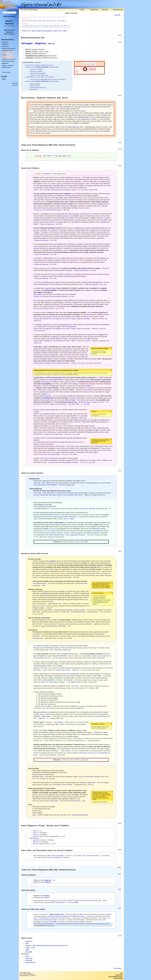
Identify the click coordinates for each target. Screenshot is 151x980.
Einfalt (44, 502)
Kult (91, 69)
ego (38, 194)
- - (9, 26)
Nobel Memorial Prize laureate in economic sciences (70, 610)
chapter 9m (42, 718)
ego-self (66, 674)
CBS (68, 612)
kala (9, 59)
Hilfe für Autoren (9, 34)
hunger (71, 218)
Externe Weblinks (35, 84)
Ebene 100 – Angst (60, 31)
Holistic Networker (61, 404)
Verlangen (27, 43)
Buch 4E (36, 842)
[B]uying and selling (40, 712)
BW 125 (51, 44)
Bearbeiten (94, 10)
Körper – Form (30, 948)
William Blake (91, 783)
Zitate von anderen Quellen (38, 73)
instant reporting (45, 396)
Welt (40, 506)
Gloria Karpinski (68, 680)
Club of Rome (48, 610)
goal (45, 325)
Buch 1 (35, 831)
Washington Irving (38, 777)
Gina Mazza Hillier (74, 404)
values (88, 386)
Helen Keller (97, 676)
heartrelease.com (80, 741)
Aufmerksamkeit (83, 117)
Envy (86, 760)
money (63, 206)
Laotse (35, 509)
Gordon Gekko (54, 801)
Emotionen (29, 941)
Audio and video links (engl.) (38, 87)
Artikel (82, 10)
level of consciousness (69, 327)
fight (53, 571)
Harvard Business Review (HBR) (56, 626)
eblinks (5, 63)
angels (59, 599)
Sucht (39, 113)
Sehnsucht (29, 958)
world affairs (46, 398)
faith (99, 373)
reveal (98, 384)
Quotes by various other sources (39, 75)
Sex (94, 117)
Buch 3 (35, 835)
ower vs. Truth (8, 57)
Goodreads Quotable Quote (63, 650)
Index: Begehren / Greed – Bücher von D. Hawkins (40, 77)
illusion (53, 228)
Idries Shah (37, 483)
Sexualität (29, 952)
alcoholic (74, 418)
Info (121, 973)
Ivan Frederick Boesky (39, 583)
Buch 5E (36, 836)
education (104, 222)
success (53, 274)
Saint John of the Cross (40, 668)
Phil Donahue (94, 612)
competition (52, 561)
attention (101, 204)
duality (92, 654)
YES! (70, 577)
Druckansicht (118, 10)
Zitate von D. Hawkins (36, 69)
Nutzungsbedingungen (116, 977)
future (52, 732)
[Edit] (120, 35)
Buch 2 (35, 833)
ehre (4, 55)
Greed (77, 760)
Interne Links (34, 89)
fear (44, 563)
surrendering (53, 460)
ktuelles (5, 42)
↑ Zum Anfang (117, 968)
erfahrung (73, 127)
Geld (31, 117)
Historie (105, 10)
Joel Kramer (36, 636)
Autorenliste (6, 72)
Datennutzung (118, 978)
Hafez (34, 815)
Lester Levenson (66, 751)
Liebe (27, 950)
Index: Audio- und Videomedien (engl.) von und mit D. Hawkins (48, 79)
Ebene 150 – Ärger (29, 31)
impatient (67, 194)
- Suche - (9, 11)
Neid (86, 542)
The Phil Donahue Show (78, 612)
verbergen (38, 62)
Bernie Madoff (71, 400)
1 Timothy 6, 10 (56, 374)
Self (61, 232)
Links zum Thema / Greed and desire (42, 81)
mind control (46, 618)
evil (61, 373)
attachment (99, 282)
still (50, 505)
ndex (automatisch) (9, 49)
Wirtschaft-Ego (30, 962)
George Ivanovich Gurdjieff (43, 706)
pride (106, 220)
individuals (45, 593)
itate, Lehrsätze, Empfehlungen (8, 66)
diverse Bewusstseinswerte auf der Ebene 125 (52, 946)
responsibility (46, 384)
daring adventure (49, 680)
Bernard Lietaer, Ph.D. (94, 571)
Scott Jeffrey (86, 319)
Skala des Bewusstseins (44, 31)
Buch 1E (36, 840)
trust (42, 602)
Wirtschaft (29, 960)
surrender (39, 325)
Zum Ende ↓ (118, 15)
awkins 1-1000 (8, 51)
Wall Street (77, 801)
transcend (49, 410)
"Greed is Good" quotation (99, 728)
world (38, 646)
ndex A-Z (6, 46)
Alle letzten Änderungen (29, 10)
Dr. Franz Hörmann (50, 531)
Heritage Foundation (38, 608)
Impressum (119, 975)
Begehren (41, 43)
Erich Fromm (37, 493)
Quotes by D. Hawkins (37, 71)
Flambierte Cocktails (89, 64)
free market (98, 601)
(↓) (111, 348)
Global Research (60, 902)
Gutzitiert (71, 519)
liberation (64, 656)
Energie (86, 105)
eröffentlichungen (8, 61)
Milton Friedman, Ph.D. (55, 604)
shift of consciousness (55, 378)
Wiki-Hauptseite (9, 30)
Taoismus (85, 509)
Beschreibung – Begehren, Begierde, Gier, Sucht (40, 65)
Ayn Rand (51, 924)
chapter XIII (75, 670)
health (35, 224)
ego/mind (49, 288)
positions (40, 294)
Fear (80, 208)
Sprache (96, 529)
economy (64, 216)
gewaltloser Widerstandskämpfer (67, 517)
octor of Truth (8, 53)
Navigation (9, 32)
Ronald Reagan (59, 722)
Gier (78, 542)
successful (45, 282)
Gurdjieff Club (80, 708)
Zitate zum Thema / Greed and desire (42, 67)
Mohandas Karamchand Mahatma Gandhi (46, 515)
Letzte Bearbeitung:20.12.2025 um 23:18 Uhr (27, 974)
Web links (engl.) (35, 86)
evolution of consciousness (66, 276)
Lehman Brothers (87, 624)
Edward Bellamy (46, 716)
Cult (95, 69)
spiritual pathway (50, 290)
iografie (5, 44)
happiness (79, 228)
